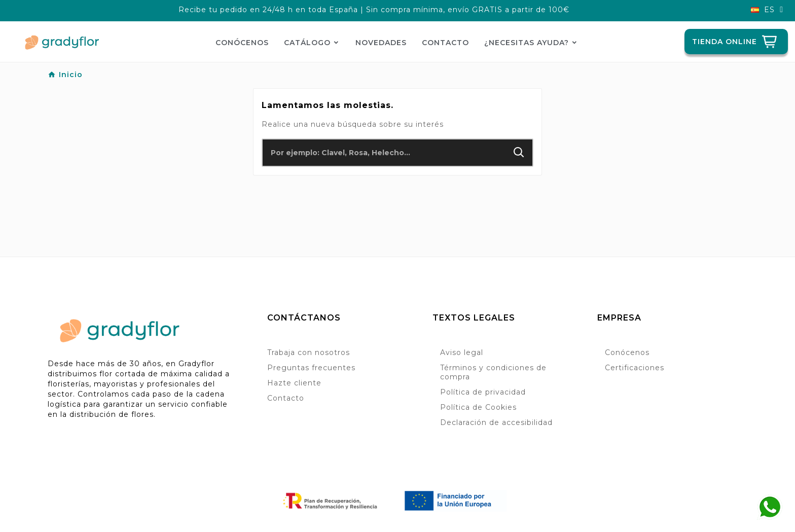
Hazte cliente (294, 383)
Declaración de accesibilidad (496, 422)
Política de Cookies (478, 407)
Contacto (286, 398)
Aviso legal (462, 352)
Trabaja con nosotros (309, 352)
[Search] (519, 152)
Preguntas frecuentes (311, 368)
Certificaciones (635, 368)
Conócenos (627, 352)
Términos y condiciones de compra (493, 372)
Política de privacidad (483, 392)
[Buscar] (384, 153)
